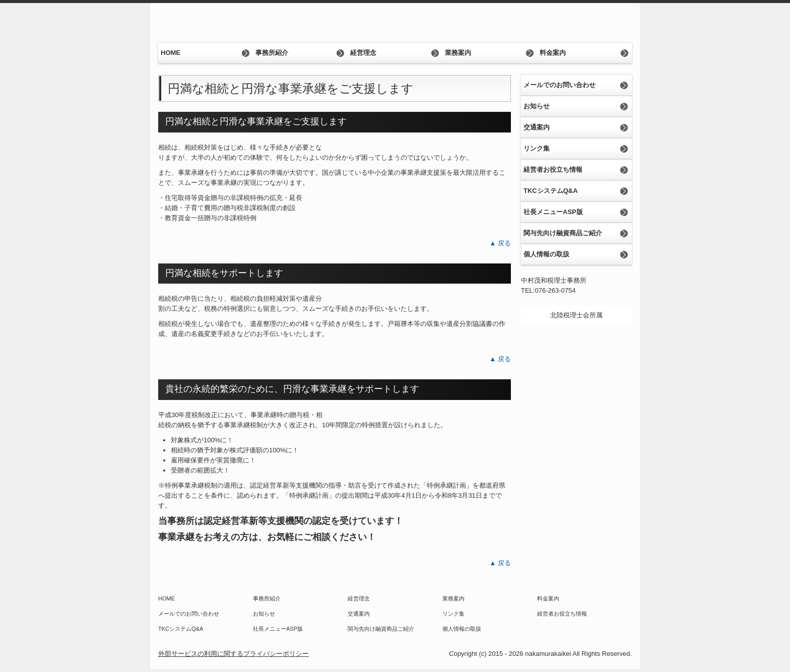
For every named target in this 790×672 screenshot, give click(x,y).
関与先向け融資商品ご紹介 (563, 233)
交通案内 (537, 127)
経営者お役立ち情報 (553, 170)
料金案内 (553, 53)
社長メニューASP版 (553, 212)
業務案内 (458, 53)
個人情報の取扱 (546, 254)
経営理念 (363, 53)
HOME (171, 53)
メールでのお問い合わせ (559, 85)
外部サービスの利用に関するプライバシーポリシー (234, 654)
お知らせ (537, 106)
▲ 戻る (500, 243)
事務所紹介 (272, 53)
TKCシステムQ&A (551, 191)
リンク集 (537, 148)
